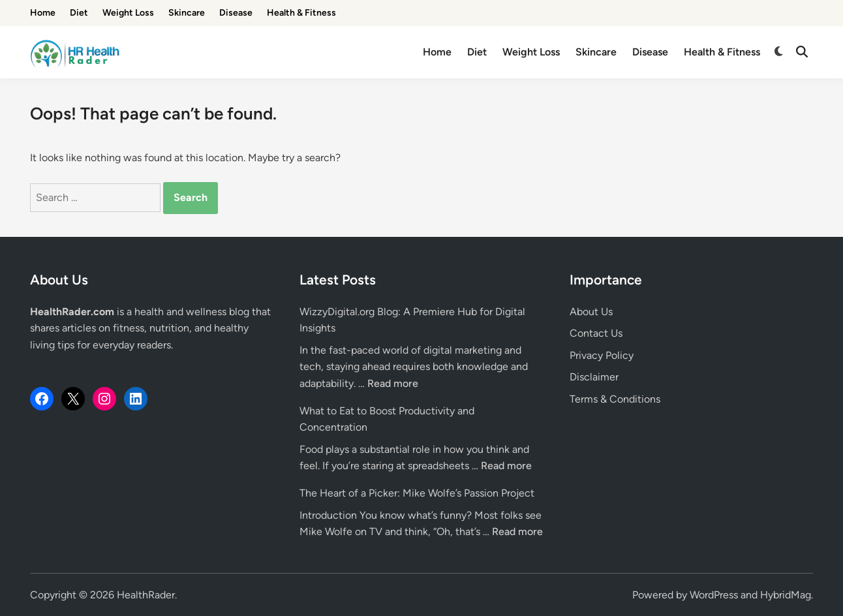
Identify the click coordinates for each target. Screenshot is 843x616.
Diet (79, 13)
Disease (236, 13)
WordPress (714, 595)
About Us (591, 312)
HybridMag (786, 595)
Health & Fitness (301, 13)
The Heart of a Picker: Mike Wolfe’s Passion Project (417, 493)
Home (43, 13)
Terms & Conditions (615, 399)
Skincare (187, 13)
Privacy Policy (602, 355)
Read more (393, 383)
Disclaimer (594, 377)
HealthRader (146, 595)
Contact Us (596, 333)
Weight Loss (128, 13)
